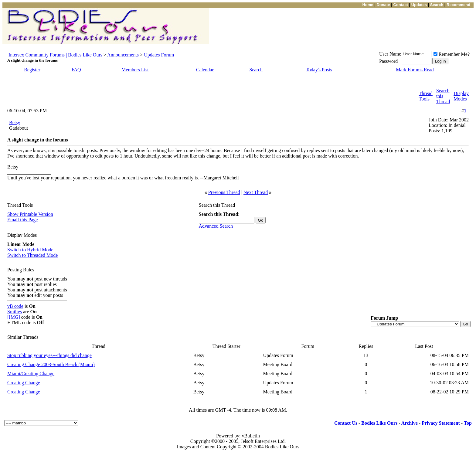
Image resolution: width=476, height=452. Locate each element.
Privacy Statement (441, 423)
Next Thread (256, 192)
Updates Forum (159, 55)
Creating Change (24, 383)
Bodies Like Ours (379, 423)
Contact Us (346, 423)
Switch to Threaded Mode (32, 255)
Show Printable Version (30, 214)
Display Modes (461, 96)
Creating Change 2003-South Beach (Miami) (51, 364)
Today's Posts (319, 70)
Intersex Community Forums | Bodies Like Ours (55, 55)
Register (32, 70)
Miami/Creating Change (31, 374)
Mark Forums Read (415, 70)
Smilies (15, 312)
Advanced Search (216, 226)
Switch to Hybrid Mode (30, 250)
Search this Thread (443, 96)
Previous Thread (224, 192)
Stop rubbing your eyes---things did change (49, 355)
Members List (135, 70)
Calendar (205, 70)
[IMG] (14, 317)
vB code (15, 306)
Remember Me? (452, 54)
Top (468, 423)
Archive (410, 423)
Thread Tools (426, 96)
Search (256, 70)
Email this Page (22, 220)
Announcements (123, 55)
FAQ (76, 70)
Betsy (15, 122)
